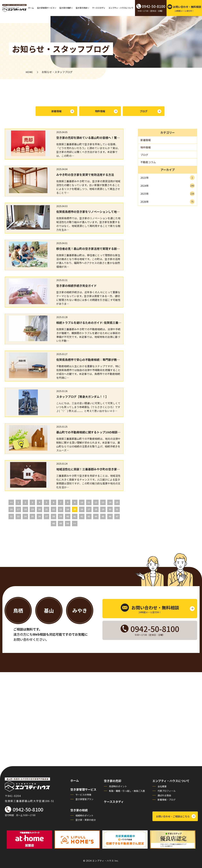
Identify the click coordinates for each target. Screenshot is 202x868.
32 (11, 516)
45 (103, 516)
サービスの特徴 (83, 795)
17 (18, 509)
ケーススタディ (99, 8)
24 (68, 509)
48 (54, 523)
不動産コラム (148, 162)
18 (25, 509)
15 (117, 502)
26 (82, 509)
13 (103, 502)
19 (32, 509)
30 (110, 509)
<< (11, 502)
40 (68, 516)
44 (96, 516)
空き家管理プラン (84, 799)
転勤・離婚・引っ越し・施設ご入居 (127, 791)
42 (82, 516)
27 (89, 509)
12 (96, 502)
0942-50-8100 (28, 809)
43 (89, 516)
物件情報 (100, 111)
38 (54, 516)
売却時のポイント (118, 786)
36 (39, 516)
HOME (29, 72)
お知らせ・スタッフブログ (61, 49)
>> (75, 523)
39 (61, 516)
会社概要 (162, 786)
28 (96, 509)
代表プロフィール (167, 791)
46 (110, 516)
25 (75, 509)
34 (25, 516)
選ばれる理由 (164, 795)
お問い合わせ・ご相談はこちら (173, 816)
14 (110, 502)
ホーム (31, 8)
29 (103, 509)
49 (61, 523)
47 (117, 516)
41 (75, 516)
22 (54, 509)
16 (11, 509)
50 (68, 523)
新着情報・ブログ (167, 800)
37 (46, 516)
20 (39, 509)
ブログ (144, 111)
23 (61, 509)
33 (18, 516)
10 (82, 502)
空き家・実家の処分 (86, 820)
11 (89, 502)
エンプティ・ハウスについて (121, 8)
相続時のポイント (84, 815)
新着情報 (57, 111)
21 (46, 509)
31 (117, 509)
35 (32, 516)
